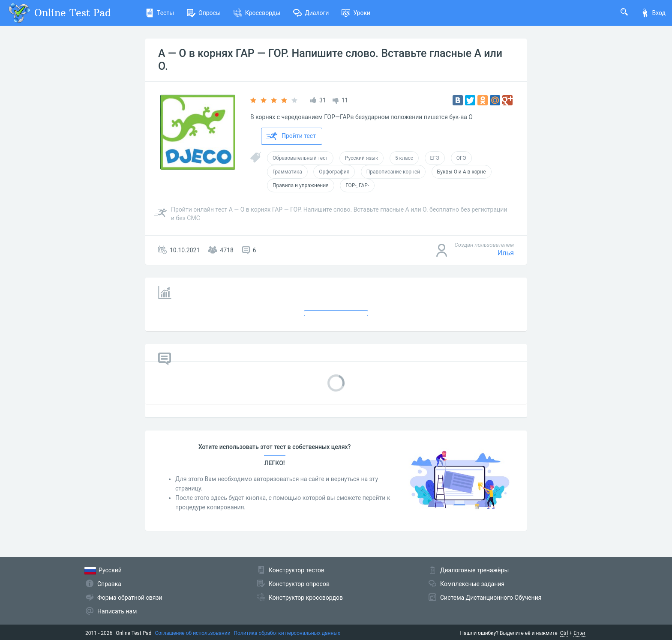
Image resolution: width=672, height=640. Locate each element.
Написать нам (117, 611)
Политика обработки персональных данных (287, 633)
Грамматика (287, 172)
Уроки (356, 13)
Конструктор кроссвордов (306, 598)
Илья (506, 253)
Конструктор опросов (299, 584)
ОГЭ (461, 158)
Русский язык (362, 158)
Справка (109, 584)
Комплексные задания (472, 584)
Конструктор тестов (297, 570)
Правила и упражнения (301, 185)
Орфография (334, 172)
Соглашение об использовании (193, 633)
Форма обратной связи (130, 598)
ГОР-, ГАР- (357, 185)
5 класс (404, 158)
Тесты (160, 13)
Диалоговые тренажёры (474, 570)
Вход (653, 13)
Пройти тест (291, 136)
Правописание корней (393, 172)
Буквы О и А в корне (462, 172)
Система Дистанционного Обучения (491, 598)
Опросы (204, 13)
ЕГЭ (435, 158)
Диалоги (311, 13)
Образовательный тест (300, 158)
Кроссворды (257, 13)
